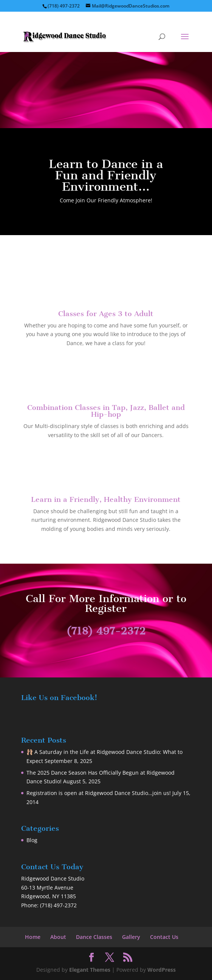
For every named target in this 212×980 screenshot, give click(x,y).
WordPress (162, 970)
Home (33, 937)
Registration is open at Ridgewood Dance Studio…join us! (99, 793)
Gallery (131, 937)
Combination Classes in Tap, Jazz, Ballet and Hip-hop (106, 411)
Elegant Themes (90, 970)
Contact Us (164, 937)
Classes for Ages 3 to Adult (106, 314)
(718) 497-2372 (106, 631)
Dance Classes (94, 937)
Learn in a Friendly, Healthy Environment (106, 499)
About (58, 937)
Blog (32, 840)
